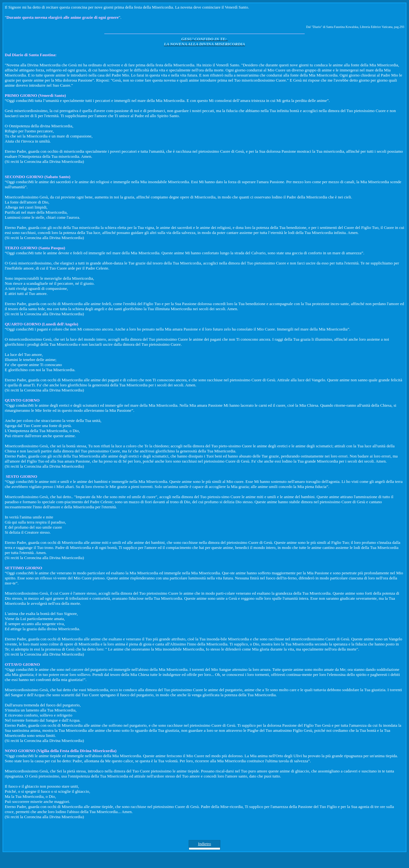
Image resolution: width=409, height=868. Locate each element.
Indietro (204, 844)
